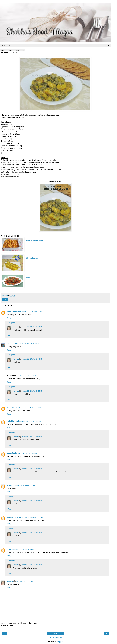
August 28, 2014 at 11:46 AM (32, 517)
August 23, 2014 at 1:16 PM (31, 408)
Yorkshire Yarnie (13, 421)
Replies (12, 323)
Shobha (15, 327)
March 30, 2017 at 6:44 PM (32, 327)
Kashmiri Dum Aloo (34, 241)
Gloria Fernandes (13, 408)
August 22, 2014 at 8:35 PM (32, 311)
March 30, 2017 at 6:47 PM (32, 533)
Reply (9, 318)
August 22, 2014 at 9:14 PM (29, 343)
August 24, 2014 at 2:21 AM (26, 453)
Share (5, 299)
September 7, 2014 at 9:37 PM (23, 549)
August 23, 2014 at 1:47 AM (27, 376)
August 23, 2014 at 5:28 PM (30, 421)
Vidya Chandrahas (14, 311)
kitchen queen (12, 343)
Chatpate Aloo (32, 258)
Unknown (10, 485)
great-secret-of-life (14, 517)
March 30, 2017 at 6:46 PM (32, 469)
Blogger (60, 642)
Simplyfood (11, 453)
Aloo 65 (29, 278)
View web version (55, 638)
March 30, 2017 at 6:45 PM (32, 391)
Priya (9, 549)
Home (55, 633)
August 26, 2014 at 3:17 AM (25, 485)
